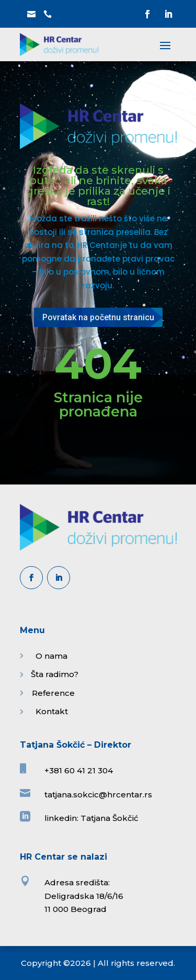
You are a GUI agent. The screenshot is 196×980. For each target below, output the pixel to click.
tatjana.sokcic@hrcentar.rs (98, 795)
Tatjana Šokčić (109, 818)
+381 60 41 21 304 (79, 770)
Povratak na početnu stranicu (98, 317)
